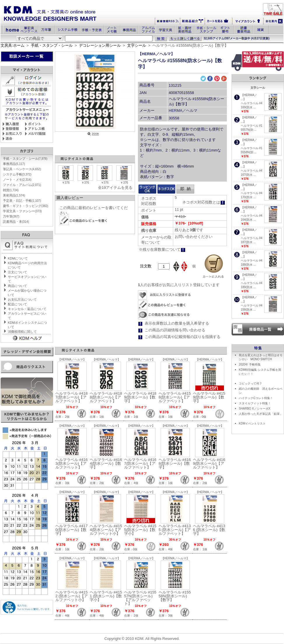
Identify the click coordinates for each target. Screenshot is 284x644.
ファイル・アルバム (22, 185)
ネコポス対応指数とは (204, 202)
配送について (17, 304)
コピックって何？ (250, 383)
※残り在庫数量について (162, 249)
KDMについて (18, 258)
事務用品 (14, 164)
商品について (17, 286)
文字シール (137, 45)
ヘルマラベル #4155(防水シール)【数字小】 (140, 530)
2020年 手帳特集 (250, 364)
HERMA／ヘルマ (183, 110)
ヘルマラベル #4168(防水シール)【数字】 (175, 463)
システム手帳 (17, 174)
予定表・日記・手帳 (22, 201)
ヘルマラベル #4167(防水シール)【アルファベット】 (140, 463)
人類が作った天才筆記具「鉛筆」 (261, 414)
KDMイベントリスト (252, 423)
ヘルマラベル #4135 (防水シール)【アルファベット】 (175, 530)
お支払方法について (22, 300)
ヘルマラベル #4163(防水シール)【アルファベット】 (72, 463)
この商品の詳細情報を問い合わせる (175, 330)
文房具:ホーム (13, 45)
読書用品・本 (16, 222)
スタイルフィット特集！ (255, 403)
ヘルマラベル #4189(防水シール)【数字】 (140, 397)
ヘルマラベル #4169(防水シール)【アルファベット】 (209, 463)
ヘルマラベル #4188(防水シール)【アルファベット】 (106, 397)
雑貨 (11, 190)
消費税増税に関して (22, 332)
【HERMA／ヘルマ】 (156, 54)
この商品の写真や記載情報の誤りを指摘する (183, 337)
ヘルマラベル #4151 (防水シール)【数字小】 (106, 596)
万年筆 (11, 216)
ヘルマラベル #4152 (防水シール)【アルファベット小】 (72, 596)
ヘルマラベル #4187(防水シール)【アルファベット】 (72, 397)
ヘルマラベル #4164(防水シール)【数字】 (106, 463)
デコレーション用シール (100, 45)
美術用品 (14, 195)
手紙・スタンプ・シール (52, 45)
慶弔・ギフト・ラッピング (26, 206)
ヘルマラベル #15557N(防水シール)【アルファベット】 (140, 598)
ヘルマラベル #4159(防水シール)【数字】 (209, 397)
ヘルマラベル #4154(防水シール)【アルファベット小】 (106, 530)
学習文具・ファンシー (22, 211)
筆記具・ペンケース (22, 169)
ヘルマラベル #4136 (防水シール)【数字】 (209, 530)
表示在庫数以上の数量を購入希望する (177, 323)
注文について (17, 272)
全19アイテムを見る (115, 188)
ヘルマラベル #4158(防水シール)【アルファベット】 (175, 397)
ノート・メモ (17, 180)
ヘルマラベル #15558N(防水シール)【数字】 (175, 596)
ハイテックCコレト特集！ (256, 398)
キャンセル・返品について (27, 309)
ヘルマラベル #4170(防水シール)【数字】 (72, 530)
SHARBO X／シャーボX (255, 409)
